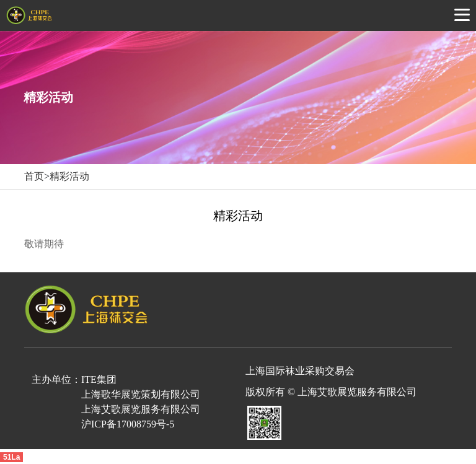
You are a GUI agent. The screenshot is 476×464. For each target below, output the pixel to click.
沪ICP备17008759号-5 (128, 424)
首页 (34, 176)
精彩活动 (69, 176)
